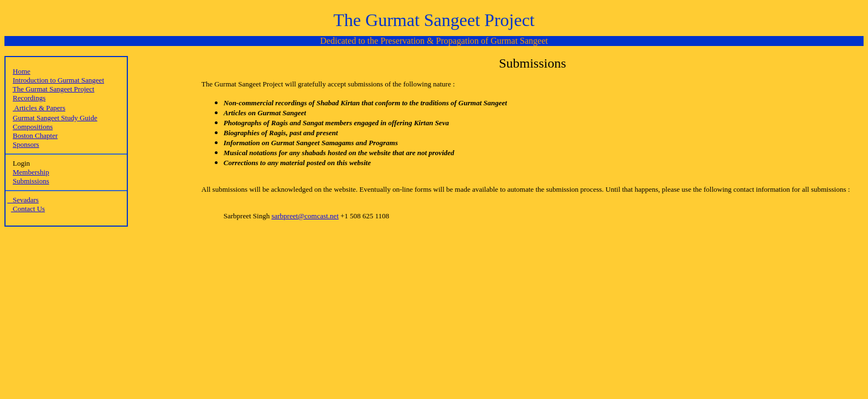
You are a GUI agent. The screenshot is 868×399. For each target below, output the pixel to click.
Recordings (29, 98)
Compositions (33, 127)
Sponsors (26, 144)
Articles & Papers (39, 108)
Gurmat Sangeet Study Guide (55, 118)
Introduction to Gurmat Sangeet (58, 80)
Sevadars (23, 200)
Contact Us (28, 209)
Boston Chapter (35, 135)
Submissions (31, 181)
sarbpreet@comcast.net (305, 216)
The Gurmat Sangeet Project (54, 89)
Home (22, 71)
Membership (31, 172)
